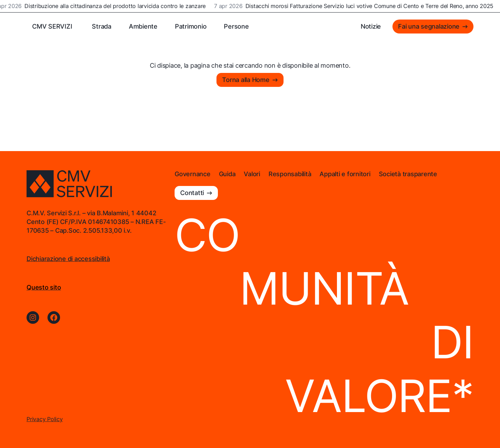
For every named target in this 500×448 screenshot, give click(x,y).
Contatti (192, 193)
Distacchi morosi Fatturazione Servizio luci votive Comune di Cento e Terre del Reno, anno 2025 (370, 6)
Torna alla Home (246, 80)
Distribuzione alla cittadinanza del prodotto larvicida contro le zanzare (116, 6)
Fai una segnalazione (429, 26)
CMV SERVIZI (52, 26)
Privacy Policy (45, 419)
